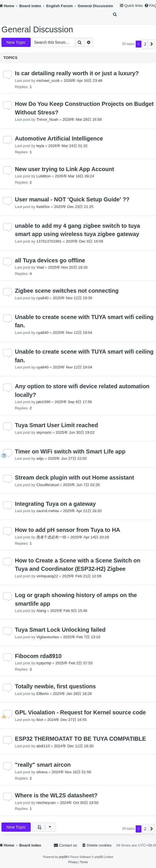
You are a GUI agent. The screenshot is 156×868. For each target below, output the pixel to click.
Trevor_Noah (47, 119)
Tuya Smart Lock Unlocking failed (60, 630)
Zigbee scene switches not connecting (67, 291)
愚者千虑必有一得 (51, 537)
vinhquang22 (47, 576)
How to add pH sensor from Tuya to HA (68, 530)
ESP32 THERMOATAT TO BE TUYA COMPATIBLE (80, 739)
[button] (152, 44)
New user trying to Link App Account (65, 169)
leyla (40, 146)
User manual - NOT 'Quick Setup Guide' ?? (72, 199)
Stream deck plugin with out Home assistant (74, 477)
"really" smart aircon (43, 765)
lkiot (40, 720)
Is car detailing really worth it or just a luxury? (77, 73)
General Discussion (37, 29)
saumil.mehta (48, 511)
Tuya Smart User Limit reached (56, 425)
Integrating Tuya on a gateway (55, 504)
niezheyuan (46, 803)
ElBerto (43, 694)
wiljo (40, 458)
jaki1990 (43, 402)
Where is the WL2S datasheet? (56, 795)
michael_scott (48, 81)
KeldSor (43, 207)
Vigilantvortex (48, 637)
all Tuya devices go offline (50, 260)
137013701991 (49, 241)
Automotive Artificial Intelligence (59, 138)
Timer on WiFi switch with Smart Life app (70, 451)
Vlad (40, 267)
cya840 (43, 298)
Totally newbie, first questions (55, 686)
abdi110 (43, 746)
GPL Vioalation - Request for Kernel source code (80, 712)
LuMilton (44, 176)
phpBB (63, 857)
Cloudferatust (48, 485)
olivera (42, 772)
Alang (41, 611)
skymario (44, 432)
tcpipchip (44, 663)
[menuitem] (115, 14)
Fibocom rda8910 (38, 656)
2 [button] (145, 44)
